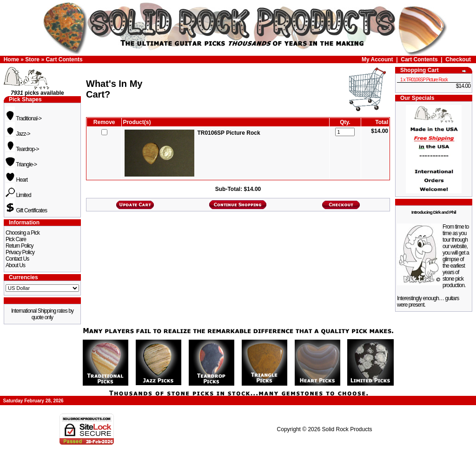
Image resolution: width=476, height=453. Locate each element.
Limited (18, 195)
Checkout (458, 59)
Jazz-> (18, 134)
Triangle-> (21, 164)
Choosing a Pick (23, 233)
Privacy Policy (20, 252)
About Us (15, 265)
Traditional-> (23, 118)
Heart (17, 180)
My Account (377, 59)
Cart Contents (64, 59)
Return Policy (20, 246)
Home (11, 59)
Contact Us (17, 259)
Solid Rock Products (347, 429)
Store (32, 59)
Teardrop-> (22, 149)
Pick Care (16, 239)
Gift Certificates (26, 210)
